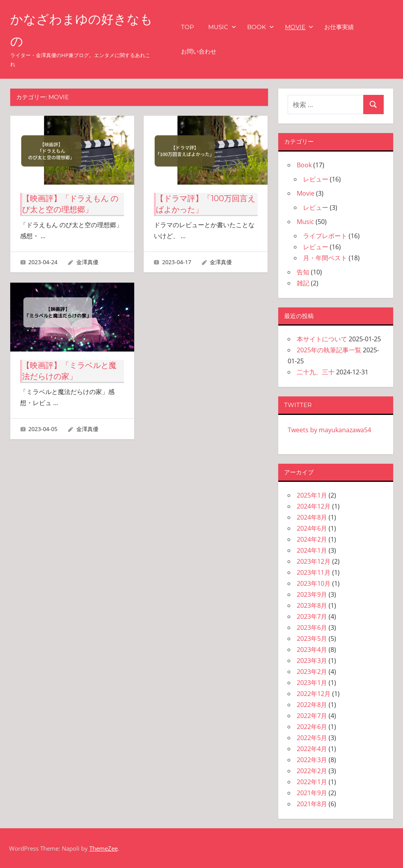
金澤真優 (87, 262)
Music (222, 27)
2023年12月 (314, 561)
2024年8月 (312, 517)
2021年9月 (312, 793)
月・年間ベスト (325, 258)
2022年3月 (312, 760)
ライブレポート (325, 236)
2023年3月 (312, 661)
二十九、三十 (316, 372)
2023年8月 (312, 605)
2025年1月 (312, 495)
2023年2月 (312, 672)
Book (261, 27)
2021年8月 (312, 804)
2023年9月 (312, 594)
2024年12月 (314, 506)
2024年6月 (312, 528)
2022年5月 (312, 738)
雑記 (303, 283)
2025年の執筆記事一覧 (329, 350)
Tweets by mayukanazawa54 (329, 430)
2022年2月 (312, 771)
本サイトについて (322, 339)
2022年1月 (312, 782)
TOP (188, 27)
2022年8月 (312, 705)
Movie (299, 27)
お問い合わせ (199, 51)
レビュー (316, 179)
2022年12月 (314, 694)
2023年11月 (314, 572)
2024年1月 (312, 550)
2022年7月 (312, 716)
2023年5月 (312, 639)
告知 (303, 272)
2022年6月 (312, 727)
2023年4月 (312, 650)
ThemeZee (104, 848)
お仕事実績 (339, 27)
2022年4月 (312, 749)
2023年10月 (314, 583)
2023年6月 (312, 627)
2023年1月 (312, 683)
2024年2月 (312, 539)
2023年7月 (312, 616)
